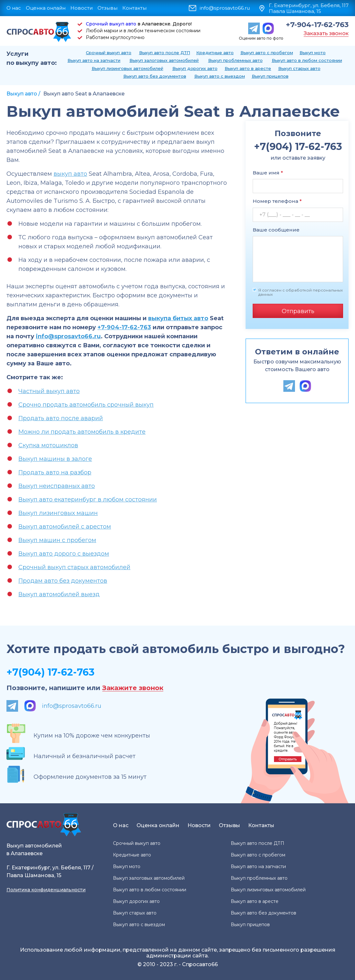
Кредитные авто (215, 53)
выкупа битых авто (178, 318)
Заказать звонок (326, 33)
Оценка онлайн (46, 8)
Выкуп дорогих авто (195, 68)
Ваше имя (268, 173)
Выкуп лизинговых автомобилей (127, 68)
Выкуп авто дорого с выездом (64, 554)
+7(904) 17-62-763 (51, 672)
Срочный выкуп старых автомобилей (74, 567)
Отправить (298, 311)
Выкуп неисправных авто (57, 486)
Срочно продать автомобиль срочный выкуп (86, 405)
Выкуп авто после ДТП (165, 53)
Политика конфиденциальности (46, 890)
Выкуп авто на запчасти (94, 60)
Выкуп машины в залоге (55, 459)
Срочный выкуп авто (111, 24)
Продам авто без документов (63, 581)
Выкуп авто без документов (155, 76)
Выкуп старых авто (299, 68)
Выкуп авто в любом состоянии (307, 60)
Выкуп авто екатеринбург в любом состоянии (88, 500)
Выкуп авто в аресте (248, 68)
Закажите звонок (133, 688)
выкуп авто (70, 174)
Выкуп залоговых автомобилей (164, 60)
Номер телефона (277, 201)
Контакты (134, 8)
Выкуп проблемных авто (235, 60)
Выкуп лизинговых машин (58, 513)
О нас (14, 8)
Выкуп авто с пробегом (267, 53)
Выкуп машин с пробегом (57, 540)
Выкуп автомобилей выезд (59, 594)
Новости (81, 8)
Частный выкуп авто (49, 391)
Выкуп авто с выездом (220, 76)
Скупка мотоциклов (48, 445)
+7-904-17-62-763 (317, 25)
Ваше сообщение (276, 230)
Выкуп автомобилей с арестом (65, 527)
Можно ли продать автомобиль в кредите (82, 432)
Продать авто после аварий (61, 418)
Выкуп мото (313, 53)
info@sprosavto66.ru (225, 8)
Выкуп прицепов (270, 76)
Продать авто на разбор (55, 472)
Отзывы (107, 8)
